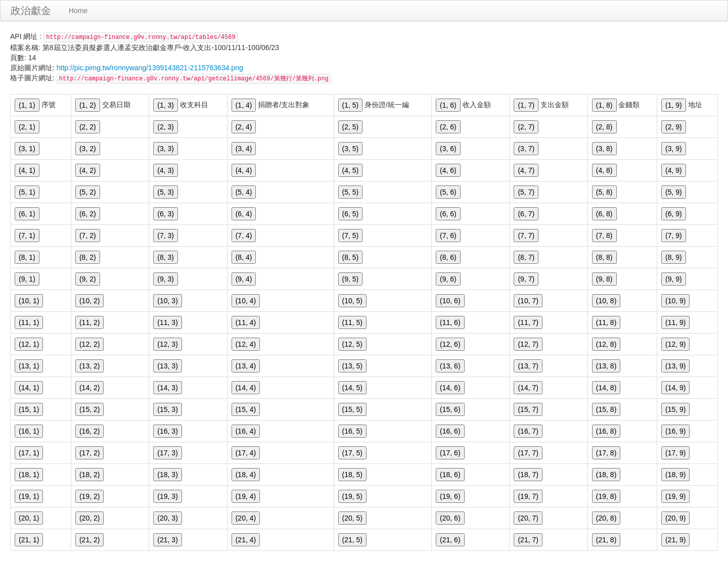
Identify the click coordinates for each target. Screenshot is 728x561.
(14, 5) (352, 388)
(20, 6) (450, 518)
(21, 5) (352, 540)
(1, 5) (351, 105)
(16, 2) (89, 431)
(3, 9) (674, 149)
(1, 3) (166, 105)
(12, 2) (89, 344)
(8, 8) (604, 257)
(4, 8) (604, 170)
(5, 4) (244, 192)
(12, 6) (450, 344)
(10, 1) (29, 301)
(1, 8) (604, 105)
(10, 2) (89, 301)
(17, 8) (606, 453)
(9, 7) (526, 279)
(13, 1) (29, 366)
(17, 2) (89, 453)
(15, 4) (246, 409)
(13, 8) (606, 366)
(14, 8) (606, 388)
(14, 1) (29, 388)
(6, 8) (604, 214)
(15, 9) (675, 409)
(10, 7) (528, 301)
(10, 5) (352, 301)
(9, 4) (244, 279)
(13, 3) (167, 366)
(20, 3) (167, 518)
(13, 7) (528, 366)
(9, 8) (604, 279)
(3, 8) (604, 149)
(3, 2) (88, 149)
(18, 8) (606, 475)
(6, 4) (244, 214)
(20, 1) (29, 518)
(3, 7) (526, 149)
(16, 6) (450, 431)
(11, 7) (528, 322)
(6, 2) (88, 214)
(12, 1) (29, 344)
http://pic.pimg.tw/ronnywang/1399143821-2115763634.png (150, 68)
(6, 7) (526, 214)
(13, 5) (352, 366)
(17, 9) (675, 453)
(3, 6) (448, 149)
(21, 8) (606, 540)
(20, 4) (246, 518)
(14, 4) (246, 388)
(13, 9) (675, 366)
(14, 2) (89, 388)
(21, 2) (89, 540)
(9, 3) (166, 279)
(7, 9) (674, 236)
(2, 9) (674, 127)
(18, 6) (450, 475)
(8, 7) (526, 257)
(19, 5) (352, 496)
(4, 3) (166, 170)
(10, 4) (246, 301)
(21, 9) (675, 540)
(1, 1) (27, 105)
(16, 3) (167, 431)
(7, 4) (244, 236)
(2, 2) (88, 127)
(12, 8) (606, 344)
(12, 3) (167, 344)
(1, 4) (244, 105)
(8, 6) (448, 257)
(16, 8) (606, 431)
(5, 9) (674, 192)
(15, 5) (352, 409)
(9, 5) (351, 279)
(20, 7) (528, 518)
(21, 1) (29, 540)
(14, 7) (528, 388)
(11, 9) (675, 322)
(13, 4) (246, 366)
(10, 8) (606, 301)
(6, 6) (448, 214)
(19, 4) (246, 496)
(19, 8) (606, 496)
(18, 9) (675, 475)
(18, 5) (352, 475)
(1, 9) (674, 105)
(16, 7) (528, 431)
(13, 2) (89, 366)
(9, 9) (674, 279)
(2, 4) (244, 127)
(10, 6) (450, 301)
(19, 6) (450, 496)
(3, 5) (351, 149)
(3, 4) (244, 149)
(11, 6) (450, 322)
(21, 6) (450, 540)
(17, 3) (167, 453)
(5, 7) (526, 192)
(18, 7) (528, 475)
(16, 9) (675, 431)
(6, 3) (166, 214)
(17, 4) (246, 453)
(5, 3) (166, 192)
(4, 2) (88, 170)
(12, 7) (528, 344)
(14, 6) (450, 388)
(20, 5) (352, 518)
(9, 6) (448, 279)
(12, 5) (352, 344)
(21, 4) (246, 540)
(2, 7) (526, 127)
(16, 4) (246, 431)
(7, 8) (604, 236)
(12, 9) (675, 344)
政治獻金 (31, 11)
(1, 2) (88, 105)
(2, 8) (604, 127)
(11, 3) (167, 322)
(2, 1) (27, 127)
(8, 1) (27, 257)
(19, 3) (167, 496)
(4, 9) (674, 170)
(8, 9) (674, 257)
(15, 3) (167, 409)
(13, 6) (450, 366)
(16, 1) (29, 431)
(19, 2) (89, 496)
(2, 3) (166, 127)
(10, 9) (675, 301)
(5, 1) (27, 192)
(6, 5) (351, 214)
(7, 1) (27, 236)
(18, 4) (246, 475)
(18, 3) (167, 475)
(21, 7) (528, 540)
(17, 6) (450, 453)
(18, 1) (29, 475)
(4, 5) (351, 170)
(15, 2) (89, 409)
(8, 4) (244, 257)
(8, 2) (88, 257)
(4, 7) (526, 170)
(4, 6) (448, 170)
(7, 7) (526, 236)
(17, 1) (29, 453)
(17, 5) (352, 453)
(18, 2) (89, 475)
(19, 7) (528, 496)
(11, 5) (352, 322)
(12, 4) (246, 344)
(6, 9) (674, 214)
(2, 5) (351, 127)
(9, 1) (27, 279)
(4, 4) (244, 170)
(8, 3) (166, 257)
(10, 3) (167, 301)
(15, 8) (606, 409)
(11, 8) (606, 322)
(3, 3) (166, 149)
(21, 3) (167, 540)
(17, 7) (528, 453)
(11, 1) (29, 322)
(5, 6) (448, 192)
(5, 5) (351, 192)
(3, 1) (27, 149)
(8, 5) (351, 257)
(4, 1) (27, 170)
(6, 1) (27, 214)
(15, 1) (29, 409)
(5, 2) (88, 192)
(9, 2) (88, 279)
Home (78, 11)
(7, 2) (88, 236)
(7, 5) (351, 236)
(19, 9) (675, 496)
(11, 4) (246, 322)
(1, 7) (526, 105)
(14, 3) (167, 388)
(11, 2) (89, 322)
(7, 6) (448, 236)
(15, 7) (528, 409)
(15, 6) (450, 409)
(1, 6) (448, 105)
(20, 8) (606, 518)
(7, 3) (166, 236)
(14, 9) (675, 388)
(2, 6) (448, 127)
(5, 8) (604, 192)
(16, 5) (352, 431)
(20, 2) (89, 518)
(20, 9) (675, 518)
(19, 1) (29, 496)
